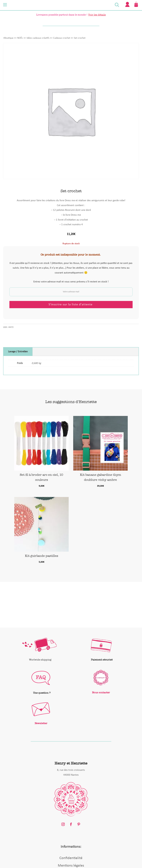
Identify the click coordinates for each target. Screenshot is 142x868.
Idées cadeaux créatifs (38, 38)
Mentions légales (71, 866)
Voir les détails (97, 15)
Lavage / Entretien (18, 352)
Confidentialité (71, 858)
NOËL (20, 38)
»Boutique (8, 38)
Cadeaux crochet (62, 38)
